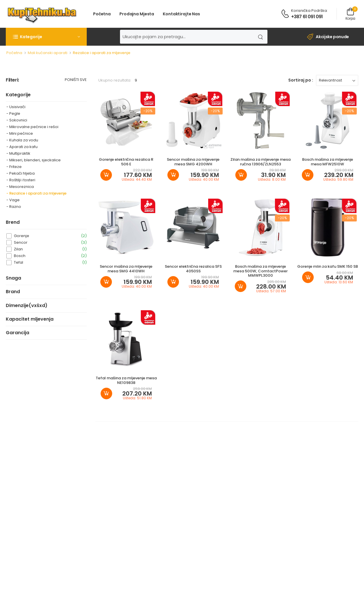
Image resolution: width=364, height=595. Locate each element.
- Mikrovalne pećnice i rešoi (32, 127)
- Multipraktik (18, 153)
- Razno (14, 207)
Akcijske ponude (328, 37)
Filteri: (12, 80)
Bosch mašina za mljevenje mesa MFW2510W (328, 162)
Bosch (50, 256)
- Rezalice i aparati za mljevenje (36, 193)
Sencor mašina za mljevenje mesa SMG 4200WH (193, 162)
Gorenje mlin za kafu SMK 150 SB (328, 266)
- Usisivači (16, 107)
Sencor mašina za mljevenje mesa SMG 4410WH (126, 269)
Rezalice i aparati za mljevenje (102, 53)
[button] (46, 37)
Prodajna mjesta (137, 14)
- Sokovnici (17, 120)
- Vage (13, 200)
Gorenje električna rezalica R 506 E (126, 162)
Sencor (50, 242)
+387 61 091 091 (307, 17)
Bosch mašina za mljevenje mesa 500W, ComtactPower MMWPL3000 (260, 271)
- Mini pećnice (20, 133)
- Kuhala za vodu (22, 140)
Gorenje (50, 236)
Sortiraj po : (301, 80)
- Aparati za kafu (22, 147)
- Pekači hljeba (21, 173)
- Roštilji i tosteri (21, 180)
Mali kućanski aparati (48, 53)
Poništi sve (76, 80)
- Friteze (14, 167)
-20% (148, 111)
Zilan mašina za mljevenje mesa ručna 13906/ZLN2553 (260, 162)
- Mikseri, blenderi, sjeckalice (34, 160)
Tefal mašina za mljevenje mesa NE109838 (126, 380)
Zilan (50, 249)
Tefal (50, 262)
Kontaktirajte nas (181, 14)
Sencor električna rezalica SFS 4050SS (193, 269)
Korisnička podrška (309, 11)
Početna (102, 14)
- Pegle (13, 113)
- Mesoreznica (20, 187)
